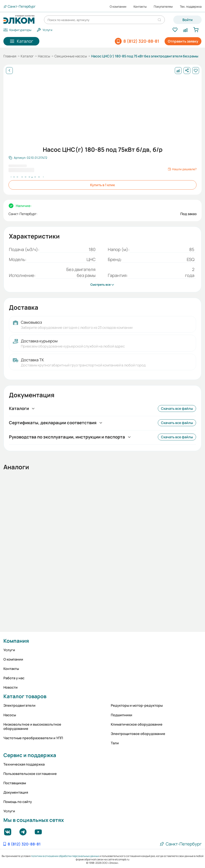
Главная (10, 56)
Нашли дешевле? (182, 169)
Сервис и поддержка (30, 755)
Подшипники (122, 715)
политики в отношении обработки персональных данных (65, 856)
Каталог (27, 56)
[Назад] (9, 71)
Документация (16, 792)
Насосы (44, 56)
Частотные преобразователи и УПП (33, 738)
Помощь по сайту (18, 802)
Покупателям (163, 7)
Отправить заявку (183, 41)
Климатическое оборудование (137, 724)
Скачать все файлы (177, 408)
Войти (188, 20)
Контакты (140, 7)
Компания (16, 641)
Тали (115, 743)
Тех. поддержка (191, 7)
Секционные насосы (71, 56)
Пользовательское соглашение (30, 774)
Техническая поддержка (24, 764)
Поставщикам (15, 783)
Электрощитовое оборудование (138, 734)
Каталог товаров (25, 696)
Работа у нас (14, 678)
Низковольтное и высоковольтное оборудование (32, 726)
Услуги (9, 650)
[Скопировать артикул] (28, 158)
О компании (118, 7)
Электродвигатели (19, 705)
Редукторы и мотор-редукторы (137, 705)
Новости (11, 687)
